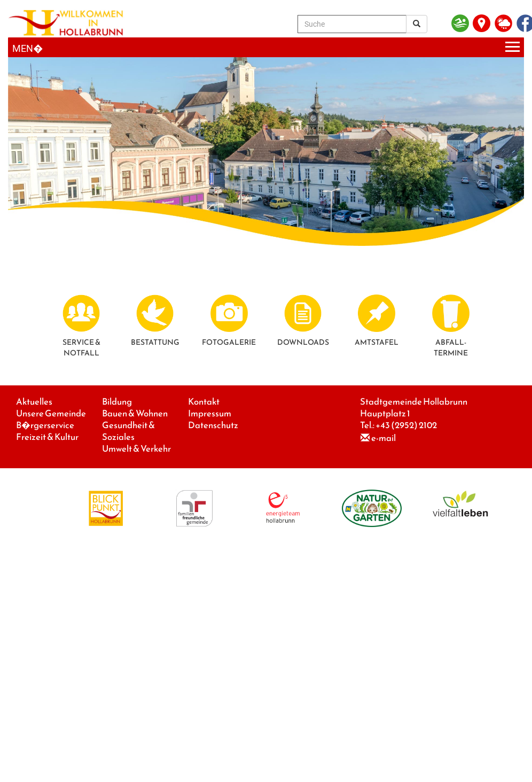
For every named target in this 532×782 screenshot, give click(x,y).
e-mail (384, 438)
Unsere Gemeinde (51, 413)
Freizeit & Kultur (47, 437)
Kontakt (204, 402)
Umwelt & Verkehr (136, 449)
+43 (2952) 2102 (406, 425)
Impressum (210, 413)
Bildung (117, 402)
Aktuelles (34, 402)
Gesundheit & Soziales (128, 431)
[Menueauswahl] (266, 47)
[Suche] (352, 24)
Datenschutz (213, 425)
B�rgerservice (45, 425)
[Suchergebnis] (417, 24)
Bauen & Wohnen (135, 413)
